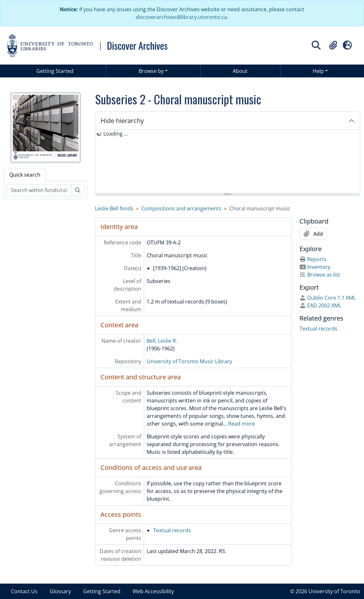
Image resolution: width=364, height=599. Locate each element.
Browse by (151, 71)
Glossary (60, 591)
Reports (313, 259)
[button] (333, 45)
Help (318, 71)
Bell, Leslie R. (162, 341)
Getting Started (55, 71)
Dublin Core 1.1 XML (328, 298)
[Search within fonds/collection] (39, 190)
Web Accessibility (153, 591)
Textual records (172, 530)
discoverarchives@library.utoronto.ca (181, 17)
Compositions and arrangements (181, 208)
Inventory (315, 267)
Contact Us (24, 591)
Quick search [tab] (25, 175)
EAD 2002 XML (320, 305)
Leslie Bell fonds (114, 208)
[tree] (228, 162)
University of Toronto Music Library (189, 361)
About (240, 71)
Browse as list (320, 275)
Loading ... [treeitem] (116, 134)
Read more (242, 424)
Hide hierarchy (122, 121)
